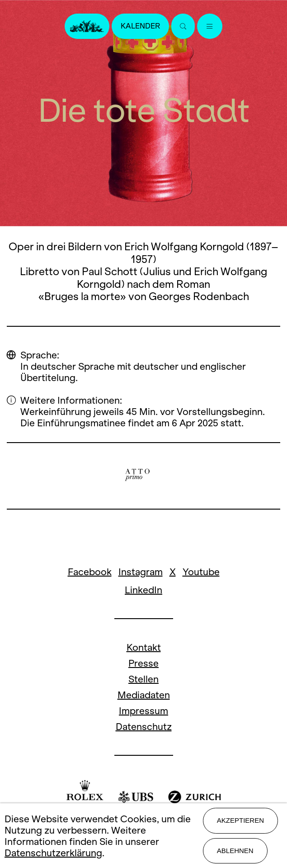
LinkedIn (143, 590)
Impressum (143, 711)
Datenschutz (144, 727)
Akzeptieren (240, 820)
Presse (143, 663)
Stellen (143, 679)
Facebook (90, 572)
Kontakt (144, 647)
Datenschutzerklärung (53, 853)
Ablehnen (235, 851)
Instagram (141, 572)
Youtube (201, 572)
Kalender (140, 26)
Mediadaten (144, 695)
